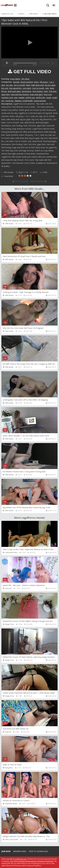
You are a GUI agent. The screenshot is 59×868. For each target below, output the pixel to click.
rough (49, 98)
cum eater (27, 88)
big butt (16, 82)
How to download (38, 851)
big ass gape (50, 85)
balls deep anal (38, 85)
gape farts (6, 94)
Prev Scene (20, 181)
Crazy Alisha (15, 79)
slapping (18, 101)
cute (47, 88)
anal (3, 85)
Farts (46, 91)
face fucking (38, 91)
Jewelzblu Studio (11, 804)
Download (7, 176)
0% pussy (44, 82)
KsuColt (8, 732)
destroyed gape (14, 91)
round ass (9, 101)
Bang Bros (9, 768)
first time (53, 91)
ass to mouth (19, 85)
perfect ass (30, 98)
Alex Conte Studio (12, 839)
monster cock (7, 98)
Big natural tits (15, 88)
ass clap (9, 85)
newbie (21, 98)
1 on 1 (51, 82)
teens (36, 82)
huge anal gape (36, 94)
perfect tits (41, 98)
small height (28, 101)
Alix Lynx (8, 588)
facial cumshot (27, 82)
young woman (40, 101)
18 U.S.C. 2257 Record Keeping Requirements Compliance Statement (28, 861)
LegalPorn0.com (20, 859)
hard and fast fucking (20, 94)
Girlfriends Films (11, 553)
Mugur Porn (10, 624)
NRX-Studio (9, 172)
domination (27, 91)
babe (28, 85)
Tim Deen (25, 79)
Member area (20, 851)
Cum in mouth (38, 88)
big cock (5, 88)
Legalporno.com (7, 5)
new (16, 98)
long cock (48, 94)
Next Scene (39, 181)
